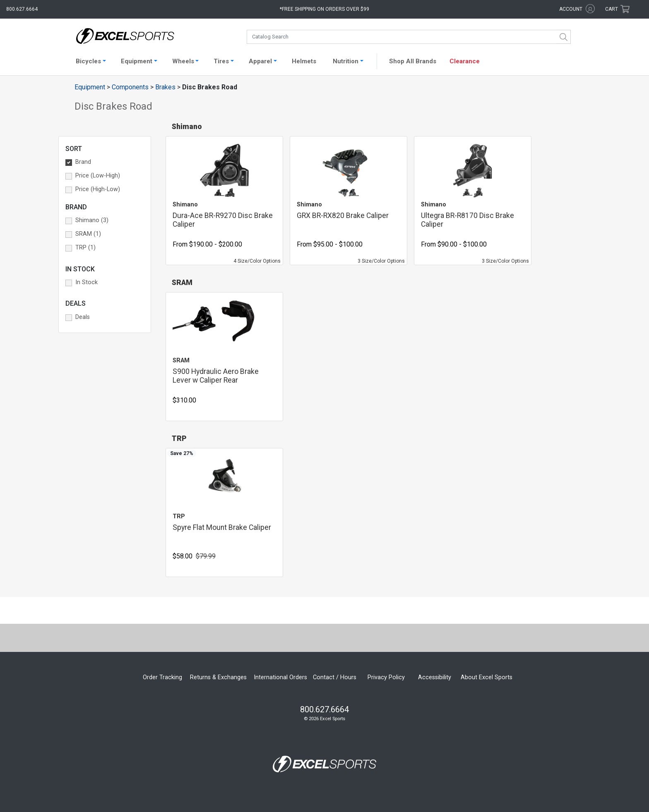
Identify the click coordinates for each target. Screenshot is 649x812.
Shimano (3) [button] (92, 220)
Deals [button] (83, 317)
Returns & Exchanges (218, 677)
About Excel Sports (487, 677)
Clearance (465, 61)
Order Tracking (162, 677)
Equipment (90, 87)
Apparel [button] (260, 61)
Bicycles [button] (88, 61)
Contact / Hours (335, 677)
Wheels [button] (183, 61)
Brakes (165, 87)
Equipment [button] (137, 61)
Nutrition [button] (346, 61)
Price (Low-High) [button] (98, 176)
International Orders (280, 677)
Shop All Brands (413, 61)
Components (130, 87)
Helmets (304, 61)
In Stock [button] (87, 282)
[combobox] (409, 37)
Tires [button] (221, 61)
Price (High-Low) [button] (98, 189)
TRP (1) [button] (85, 248)
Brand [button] (83, 162)
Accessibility (435, 677)
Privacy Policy (386, 677)
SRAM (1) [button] (88, 234)
